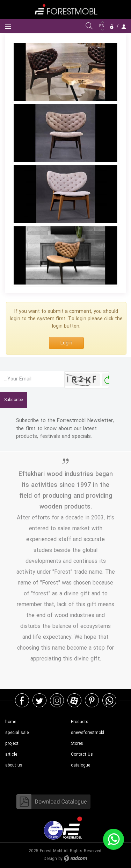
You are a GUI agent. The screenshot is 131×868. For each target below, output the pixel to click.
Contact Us (82, 754)
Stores (77, 744)
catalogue (81, 765)
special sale (17, 733)
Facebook (22, 700)
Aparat (74, 700)
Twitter (39, 700)
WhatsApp (109, 700)
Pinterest (92, 700)
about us (14, 765)
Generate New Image (108, 380)
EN (103, 26)
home (11, 722)
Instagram (57, 700)
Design (50, 859)
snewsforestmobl (88, 733)
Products (80, 722)
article (11, 754)
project (12, 744)
